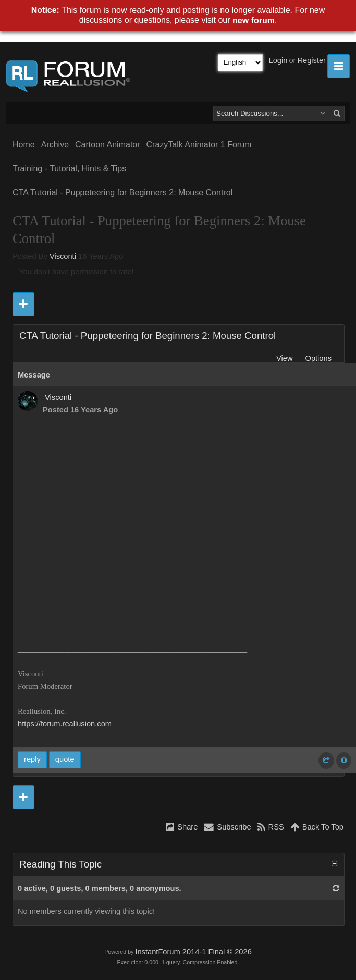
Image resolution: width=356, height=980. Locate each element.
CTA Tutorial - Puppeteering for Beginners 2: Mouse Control (122, 192)
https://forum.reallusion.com (65, 724)
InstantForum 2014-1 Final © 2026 (193, 952)
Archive (55, 145)
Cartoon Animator (108, 145)
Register (311, 60)
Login (278, 60)
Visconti (63, 256)
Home (24, 145)
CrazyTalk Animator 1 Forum (199, 145)
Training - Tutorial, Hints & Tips (69, 168)
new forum (254, 21)
